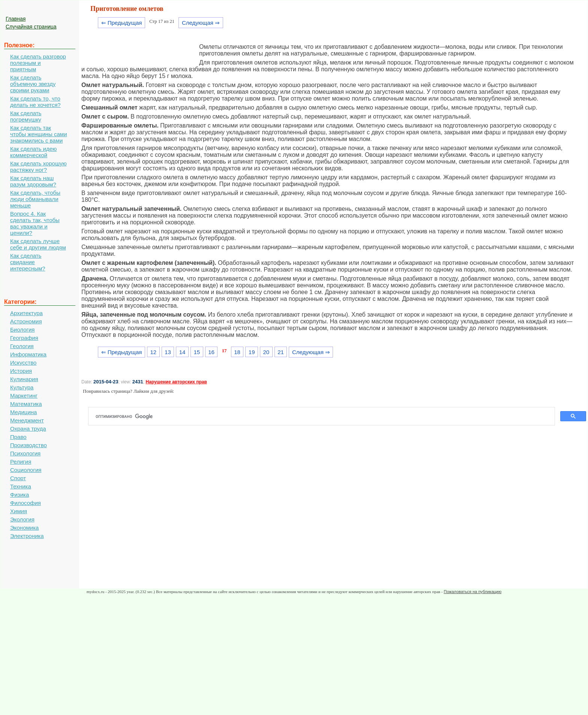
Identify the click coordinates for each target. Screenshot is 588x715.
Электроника (27, 536)
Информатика (28, 354)
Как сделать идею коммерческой (33, 152)
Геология (22, 346)
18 (237, 352)
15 (197, 352)
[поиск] (325, 416)
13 (168, 352)
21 (281, 352)
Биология (22, 330)
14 (182, 352)
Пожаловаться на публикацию (472, 592)
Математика (26, 404)
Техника (21, 486)
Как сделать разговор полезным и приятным (38, 63)
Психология (25, 453)
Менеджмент (27, 420)
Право (18, 437)
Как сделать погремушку (26, 116)
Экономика (24, 528)
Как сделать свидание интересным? (28, 262)
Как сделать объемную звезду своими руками (33, 84)
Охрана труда (28, 429)
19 (252, 352)
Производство (28, 445)
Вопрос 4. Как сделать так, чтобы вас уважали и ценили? (35, 223)
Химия (19, 511)
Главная (16, 19)
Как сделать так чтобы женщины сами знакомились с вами (39, 134)
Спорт (18, 478)
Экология (22, 519)
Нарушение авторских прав (176, 382)
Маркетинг (24, 396)
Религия (21, 462)
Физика (19, 495)
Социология (26, 470)
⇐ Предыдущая (122, 23)
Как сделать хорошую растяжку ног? (38, 167)
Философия (25, 503)
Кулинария (24, 379)
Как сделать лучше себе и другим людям (38, 244)
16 (211, 352)
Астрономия (26, 321)
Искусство (23, 363)
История (21, 371)
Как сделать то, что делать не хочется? (35, 102)
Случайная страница (31, 27)
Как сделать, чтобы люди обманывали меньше (35, 199)
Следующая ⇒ (201, 23)
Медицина (23, 412)
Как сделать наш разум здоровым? (33, 181)
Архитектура (26, 313)
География (24, 338)
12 (153, 352)
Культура (22, 387)
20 (266, 352)
